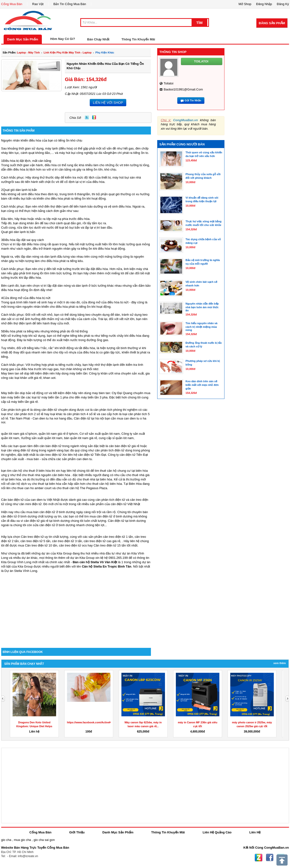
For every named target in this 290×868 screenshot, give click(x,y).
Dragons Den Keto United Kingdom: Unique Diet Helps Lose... (34, 726)
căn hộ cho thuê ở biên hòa (31, 471)
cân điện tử (86, 455)
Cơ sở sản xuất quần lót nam (99, 434)
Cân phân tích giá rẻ (15, 410)
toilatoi (168, 83)
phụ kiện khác (105, 52)
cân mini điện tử (31, 504)
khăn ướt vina (111, 373)
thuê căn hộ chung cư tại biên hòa (124, 471)
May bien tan (10, 373)
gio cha (6, 840)
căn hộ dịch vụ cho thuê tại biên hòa (36, 484)
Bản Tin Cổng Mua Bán (70, 4)
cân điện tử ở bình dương (114, 516)
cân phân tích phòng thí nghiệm (115, 410)
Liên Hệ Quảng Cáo (217, 832)
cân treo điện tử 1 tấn (118, 537)
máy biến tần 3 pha (94, 397)
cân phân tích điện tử (110, 450)
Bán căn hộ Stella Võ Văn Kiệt (95, 562)
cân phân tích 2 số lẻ (29, 414)
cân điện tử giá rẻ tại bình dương (47, 521)
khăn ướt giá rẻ (31, 378)
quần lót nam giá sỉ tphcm (19, 434)
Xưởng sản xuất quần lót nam (42, 438)
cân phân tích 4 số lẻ (81, 414)
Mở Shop (245, 4)
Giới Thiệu (77, 832)
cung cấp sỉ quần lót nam (116, 438)
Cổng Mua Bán (12, 4)
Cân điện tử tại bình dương (127, 521)
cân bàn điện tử (51, 446)
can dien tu (84, 459)
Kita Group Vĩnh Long (16, 562)
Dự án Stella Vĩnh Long (21, 571)
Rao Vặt (38, 4)
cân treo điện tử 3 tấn (67, 541)
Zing (94, 117)
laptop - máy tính (28, 52)
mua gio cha (22, 840)
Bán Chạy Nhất (98, 39)
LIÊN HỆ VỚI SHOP (108, 103)
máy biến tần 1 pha (55, 397)
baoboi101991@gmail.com (183, 89)
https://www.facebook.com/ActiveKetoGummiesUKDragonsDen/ (107, 722)
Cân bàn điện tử (12, 500)
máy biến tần (78, 373)
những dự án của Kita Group (52, 553)
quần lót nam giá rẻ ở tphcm (58, 434)
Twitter (87, 117)
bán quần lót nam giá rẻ (81, 438)
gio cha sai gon (44, 840)
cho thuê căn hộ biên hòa (104, 484)
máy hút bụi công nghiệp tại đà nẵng (84, 153)
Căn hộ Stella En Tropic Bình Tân (106, 566)
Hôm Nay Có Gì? (63, 39)
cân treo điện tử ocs (73, 545)
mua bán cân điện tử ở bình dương (51, 512)
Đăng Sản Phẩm (272, 23)
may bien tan (101, 393)
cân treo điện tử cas (98, 541)
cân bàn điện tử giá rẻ (124, 446)
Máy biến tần (10, 393)
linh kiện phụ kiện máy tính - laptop (67, 52)
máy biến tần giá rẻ (24, 402)
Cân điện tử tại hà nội (89, 418)
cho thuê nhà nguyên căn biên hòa (46, 475)
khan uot (49, 378)
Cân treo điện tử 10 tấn (41, 545)
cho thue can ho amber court (31, 488)
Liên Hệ (255, 832)
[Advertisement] (76, 607)
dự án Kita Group (82, 558)
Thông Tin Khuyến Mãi (138, 39)
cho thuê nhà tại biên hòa (95, 479)
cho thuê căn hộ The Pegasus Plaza (82, 488)
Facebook (270, 858)
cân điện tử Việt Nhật (126, 504)
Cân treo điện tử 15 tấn (110, 545)
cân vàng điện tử (19, 450)
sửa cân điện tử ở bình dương (54, 525)
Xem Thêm (279, 663)
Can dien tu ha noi (45, 418)
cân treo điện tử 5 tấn (35, 541)
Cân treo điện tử (32, 537)
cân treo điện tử (50, 455)
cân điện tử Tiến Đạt (134, 455)
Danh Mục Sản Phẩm (23, 39)
